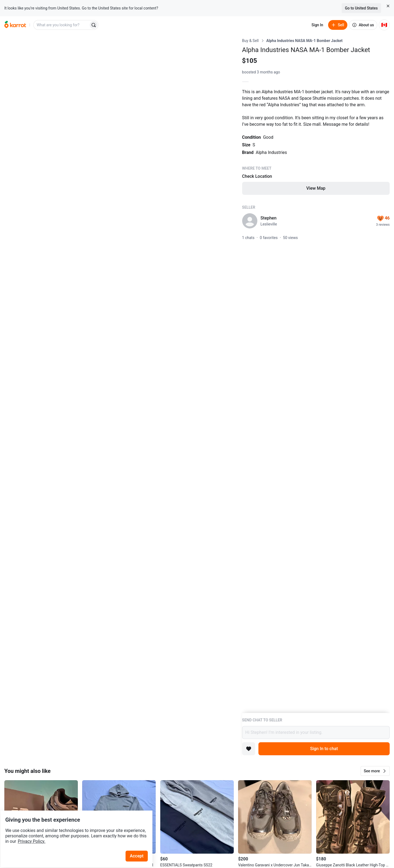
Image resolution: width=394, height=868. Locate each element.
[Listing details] (316, 375)
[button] (375, 771)
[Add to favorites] (249, 749)
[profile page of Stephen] (250, 221)
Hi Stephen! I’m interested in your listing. (316, 733)
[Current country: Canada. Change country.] (384, 25)
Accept (141, 841)
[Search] (94, 25)
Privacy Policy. (74, 826)
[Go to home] (15, 25)
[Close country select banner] (388, 6)
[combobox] (62, 25)
